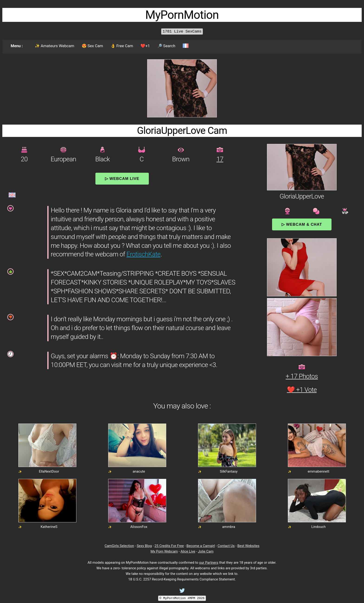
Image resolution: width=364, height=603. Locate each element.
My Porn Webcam (164, 551)
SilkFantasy (229, 471)
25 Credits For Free (169, 546)
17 (220, 159)
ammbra (229, 527)
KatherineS (49, 527)
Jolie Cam (206, 551)
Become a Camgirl (201, 546)
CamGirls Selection (119, 546)
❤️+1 (145, 46)
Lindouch (318, 527)
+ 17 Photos (302, 376)
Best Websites (248, 546)
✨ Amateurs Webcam (55, 46)
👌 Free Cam (122, 46)
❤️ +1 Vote (302, 390)
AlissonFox (139, 527)
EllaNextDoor (49, 471)
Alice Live (188, 551)
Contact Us (226, 546)
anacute (139, 471)
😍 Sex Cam (92, 46)
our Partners (209, 563)
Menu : (17, 46)
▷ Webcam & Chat (302, 224)
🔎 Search (166, 46)
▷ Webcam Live (122, 179)
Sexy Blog (144, 546)
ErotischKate (144, 254)
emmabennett (318, 471)
